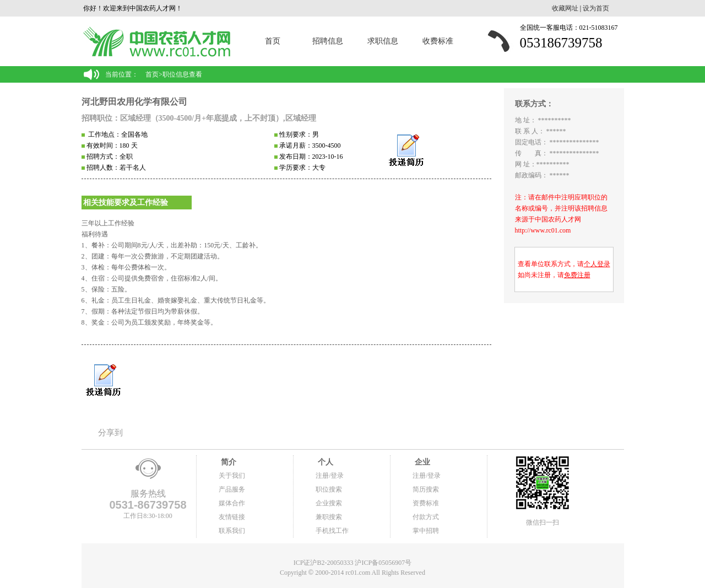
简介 (227, 462)
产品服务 (232, 489)
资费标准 (426, 503)
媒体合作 (232, 503)
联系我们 (232, 531)
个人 (324, 462)
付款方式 (426, 517)
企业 (421, 462)
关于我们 (232, 476)
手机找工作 (332, 531)
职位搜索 (329, 489)
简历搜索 (426, 489)
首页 (273, 41)
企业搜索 (329, 503)
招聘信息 (328, 41)
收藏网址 (565, 8)
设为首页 (596, 8)
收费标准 (438, 41)
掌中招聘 (426, 531)
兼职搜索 (329, 517)
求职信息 (383, 41)
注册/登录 (330, 476)
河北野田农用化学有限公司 (134, 102)
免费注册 (577, 275)
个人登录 (597, 264)
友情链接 (232, 517)
